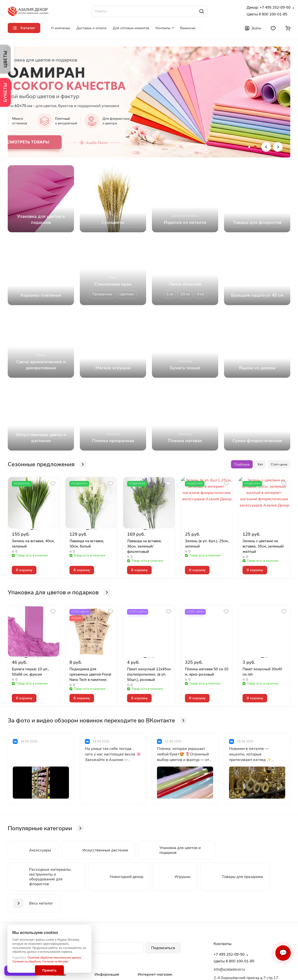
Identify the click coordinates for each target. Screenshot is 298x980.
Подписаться (163, 948)
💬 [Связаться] (283, 953)
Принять (49, 970)
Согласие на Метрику (55, 961)
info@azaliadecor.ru (229, 969)
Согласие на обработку (27, 961)
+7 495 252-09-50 (275, 8)
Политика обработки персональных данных (54, 958)
